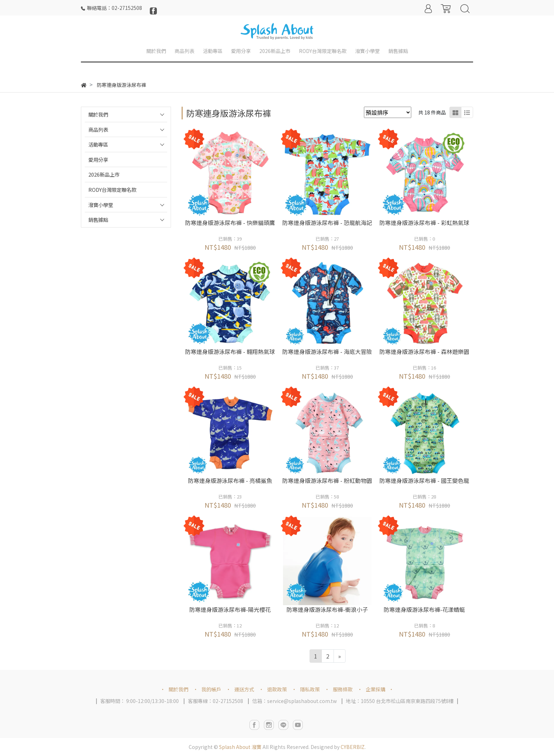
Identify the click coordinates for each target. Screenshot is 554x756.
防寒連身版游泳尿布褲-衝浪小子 (327, 609)
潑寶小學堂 (101, 205)
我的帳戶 (211, 689)
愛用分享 (98, 160)
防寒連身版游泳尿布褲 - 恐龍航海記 (327, 223)
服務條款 (343, 689)
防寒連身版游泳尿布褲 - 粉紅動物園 (327, 480)
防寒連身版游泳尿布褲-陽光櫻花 (230, 609)
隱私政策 (310, 689)
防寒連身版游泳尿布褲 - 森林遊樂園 (424, 352)
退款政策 (277, 689)
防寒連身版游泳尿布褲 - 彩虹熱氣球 (424, 223)
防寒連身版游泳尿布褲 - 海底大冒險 (327, 352)
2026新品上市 (104, 174)
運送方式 (244, 689)
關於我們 (98, 114)
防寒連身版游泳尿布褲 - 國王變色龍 (424, 480)
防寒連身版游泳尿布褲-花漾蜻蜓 (424, 609)
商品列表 (98, 129)
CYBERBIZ (353, 747)
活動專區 (98, 144)
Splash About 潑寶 (240, 747)
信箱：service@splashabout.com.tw (294, 701)
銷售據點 (98, 220)
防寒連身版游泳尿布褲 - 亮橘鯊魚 (230, 480)
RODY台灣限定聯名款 (112, 190)
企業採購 (376, 689)
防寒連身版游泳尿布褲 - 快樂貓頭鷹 (230, 223)
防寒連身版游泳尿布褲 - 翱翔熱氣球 (230, 352)
